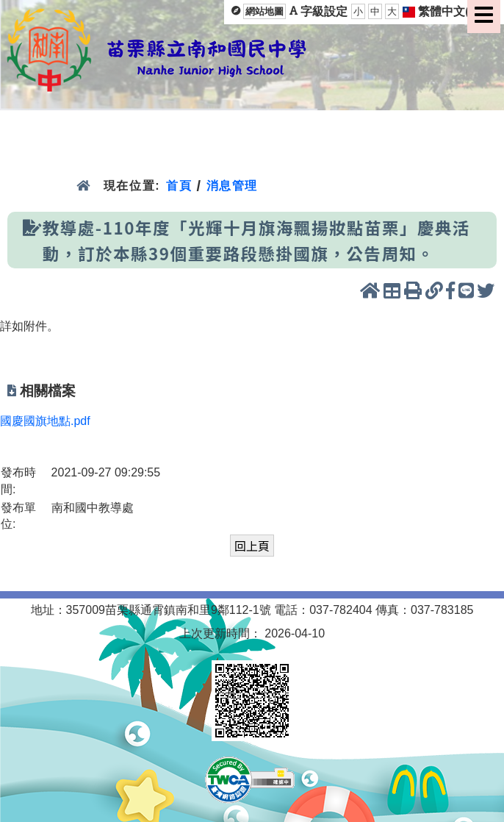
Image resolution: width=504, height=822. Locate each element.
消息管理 (233, 186)
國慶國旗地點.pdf (45, 421)
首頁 (179, 186)
